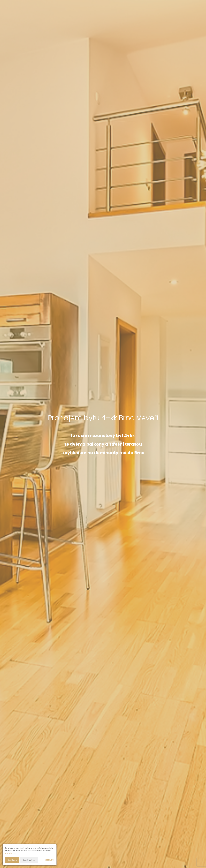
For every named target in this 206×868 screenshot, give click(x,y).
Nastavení (49, 860)
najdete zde (11, 853)
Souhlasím (12, 860)
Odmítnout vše (29, 860)
